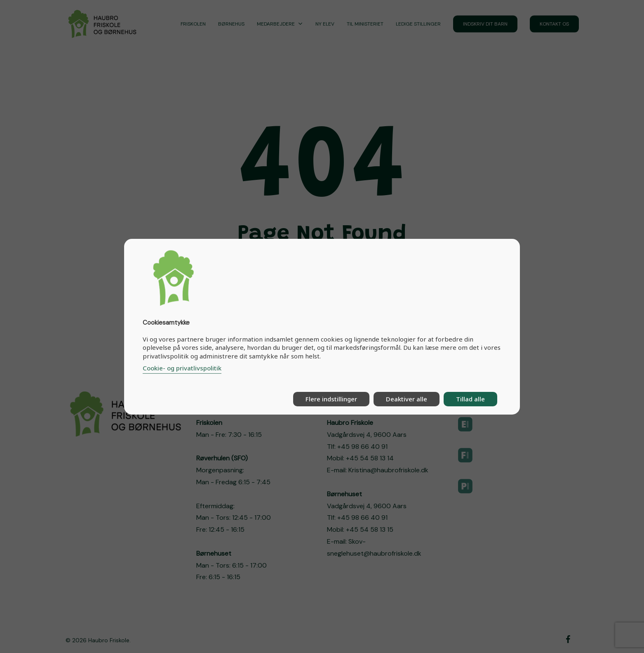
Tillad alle (470, 399)
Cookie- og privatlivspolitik (182, 368)
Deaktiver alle (407, 399)
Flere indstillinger (331, 399)
